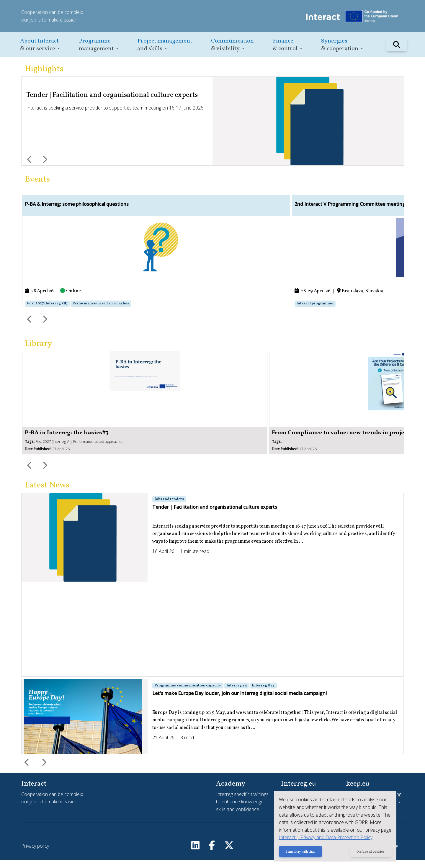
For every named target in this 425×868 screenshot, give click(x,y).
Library (38, 352)
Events (37, 179)
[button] (40, 45)
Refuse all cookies (370, 852)
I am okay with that (298, 852)
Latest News (47, 493)
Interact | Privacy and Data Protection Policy (323, 838)
